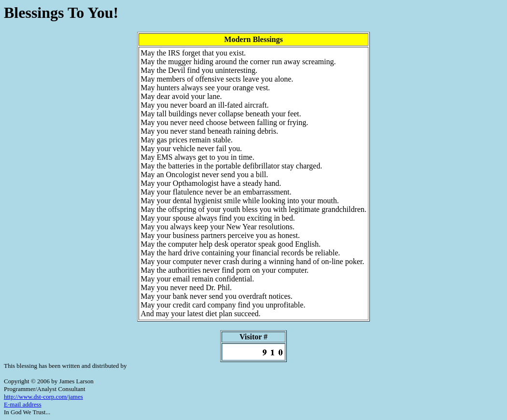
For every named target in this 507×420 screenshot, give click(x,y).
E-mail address (23, 404)
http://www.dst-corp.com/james (43, 397)
